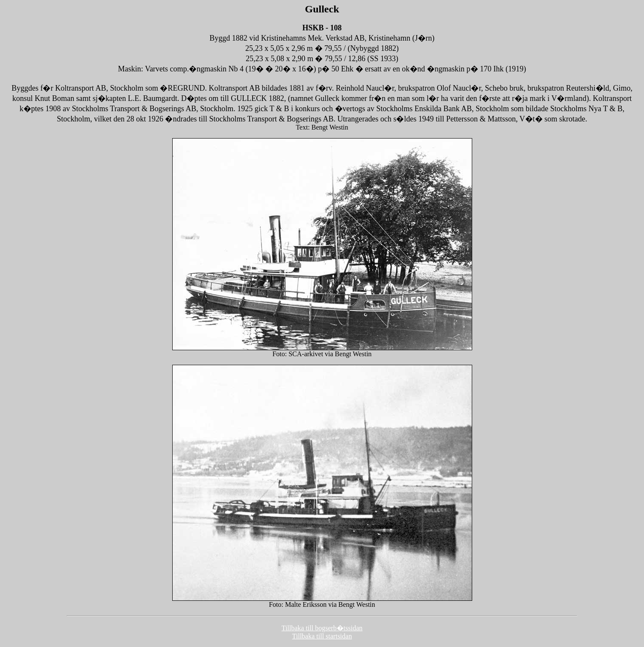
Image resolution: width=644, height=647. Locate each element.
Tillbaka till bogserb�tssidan (322, 628)
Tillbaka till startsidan (322, 636)
